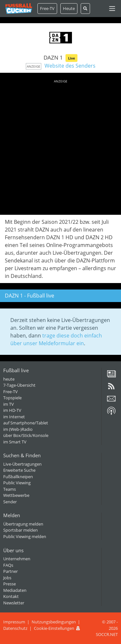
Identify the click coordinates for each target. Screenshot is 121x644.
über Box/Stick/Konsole (26, 435)
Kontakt (11, 596)
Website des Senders (70, 66)
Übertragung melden (23, 524)
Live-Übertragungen (22, 464)
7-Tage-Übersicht (19, 385)
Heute (69, 8)
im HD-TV (12, 410)
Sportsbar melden (20, 530)
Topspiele (12, 398)
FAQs (8, 565)
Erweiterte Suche (19, 470)
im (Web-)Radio (18, 429)
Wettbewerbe (16, 495)
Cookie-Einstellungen (54, 628)
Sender (10, 502)
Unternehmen (17, 559)
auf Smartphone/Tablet (26, 423)
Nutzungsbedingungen (54, 622)
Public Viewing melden (25, 536)
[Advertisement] (60, 146)
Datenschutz (15, 628)
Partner (10, 571)
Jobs (7, 578)
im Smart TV (15, 442)
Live (72, 58)
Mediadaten (15, 590)
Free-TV (47, 8)
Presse (10, 584)
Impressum (14, 622)
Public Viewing (17, 483)
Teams (10, 489)
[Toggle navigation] (112, 9)
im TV (9, 404)
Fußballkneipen (18, 477)
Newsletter (14, 603)
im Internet (14, 417)
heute (9, 379)
